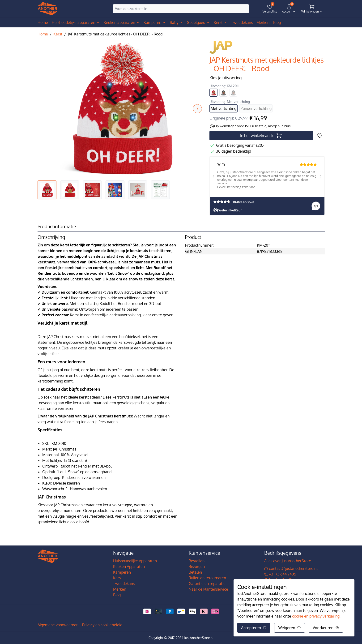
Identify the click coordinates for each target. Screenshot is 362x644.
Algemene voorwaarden (58, 625)
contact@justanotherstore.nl (291, 568)
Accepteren (254, 628)
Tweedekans (124, 584)
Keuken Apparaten (129, 567)
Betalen (195, 572)
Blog (117, 595)
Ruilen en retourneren (207, 578)
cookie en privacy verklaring (316, 616)
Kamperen (122, 572)
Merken (120, 589)
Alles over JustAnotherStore (288, 561)
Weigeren (290, 628)
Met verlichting (224, 108)
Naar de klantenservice (208, 589)
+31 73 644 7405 (280, 574)
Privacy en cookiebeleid (102, 625)
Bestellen (197, 561)
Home (43, 22)
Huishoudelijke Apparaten (135, 561)
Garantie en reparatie (207, 584)
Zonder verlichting (256, 108)
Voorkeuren (326, 628)
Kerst (58, 34)
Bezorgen (197, 567)
